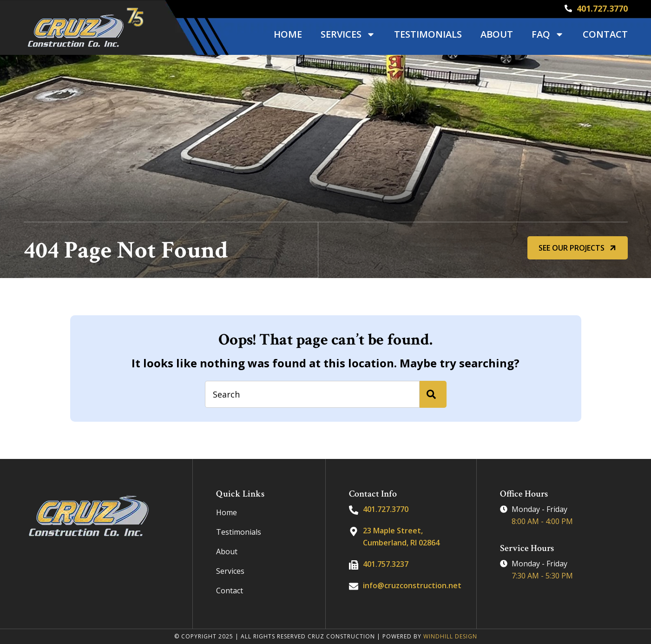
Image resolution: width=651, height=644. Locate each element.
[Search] (433, 394)
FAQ (548, 34)
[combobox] (312, 394)
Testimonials (428, 34)
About (497, 34)
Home (288, 34)
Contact (605, 34)
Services (348, 34)
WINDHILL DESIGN (450, 636)
